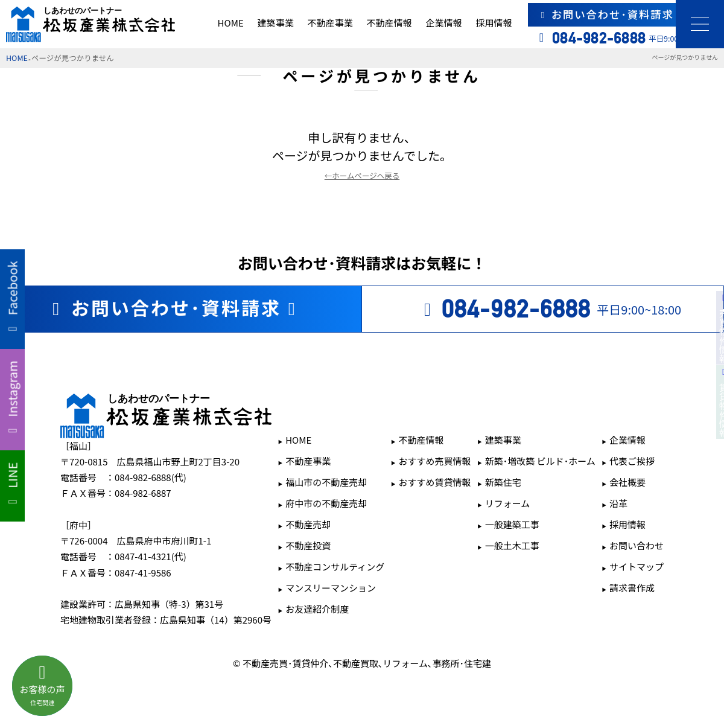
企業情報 (443, 23)
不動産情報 (389, 23)
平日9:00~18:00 (549, 309)
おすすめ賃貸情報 (435, 482)
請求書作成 (632, 588)
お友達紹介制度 (317, 609)
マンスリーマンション (331, 588)
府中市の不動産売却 (326, 503)
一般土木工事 (512, 545)
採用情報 (494, 23)
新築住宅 (503, 482)
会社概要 (627, 482)
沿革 (618, 503)
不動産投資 (308, 545)
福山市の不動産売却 (326, 482)
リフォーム (508, 503)
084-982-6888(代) (151, 477)
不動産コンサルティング (335, 567)
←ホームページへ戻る (362, 175)
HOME (231, 23)
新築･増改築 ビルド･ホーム (540, 461)
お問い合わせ (637, 545)
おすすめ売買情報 (435, 461)
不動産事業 (330, 23)
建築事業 (276, 23)
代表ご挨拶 (632, 461)
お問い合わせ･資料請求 (627, 14)
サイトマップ (637, 567)
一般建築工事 (512, 524)
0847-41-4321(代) (151, 556)
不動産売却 (308, 524)
